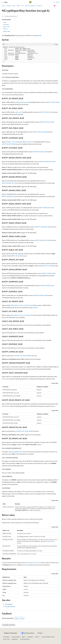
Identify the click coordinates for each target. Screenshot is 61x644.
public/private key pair (22, 102)
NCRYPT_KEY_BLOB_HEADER (23, 356)
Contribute (30, 637)
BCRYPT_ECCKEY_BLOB (8, 144)
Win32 (18, 6)
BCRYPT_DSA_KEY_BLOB (47, 122)
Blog (23, 637)
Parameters (6, 25)
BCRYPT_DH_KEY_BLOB (53, 102)
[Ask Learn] (55, 6)
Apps (14, 6)
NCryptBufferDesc (17, 452)
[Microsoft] (30, 2)
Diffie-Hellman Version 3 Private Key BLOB (23, 305)
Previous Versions (16, 637)
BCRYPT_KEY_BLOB (16, 256)
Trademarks (14, 639)
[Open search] (54, 2)
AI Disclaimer (6, 637)
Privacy (37, 637)
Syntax (5, 22)
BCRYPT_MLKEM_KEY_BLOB (48, 162)
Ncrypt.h (39, 6)
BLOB (40, 35)
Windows (9, 6)
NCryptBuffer (9, 604)
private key (29, 142)
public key (18, 112)
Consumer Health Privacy (48, 637)
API (23, 6)
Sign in (58, 2)
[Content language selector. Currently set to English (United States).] (11, 633)
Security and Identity (30, 6)
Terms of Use (6, 639)
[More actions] (58, 6)
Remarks (5, 29)
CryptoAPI (35, 307)
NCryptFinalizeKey (50, 541)
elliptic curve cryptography (15, 142)
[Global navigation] (2, 2)
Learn (3, 6)
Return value (6, 27)
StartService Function (33, 563)
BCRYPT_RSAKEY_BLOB (49, 273)
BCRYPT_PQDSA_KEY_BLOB (46, 208)
